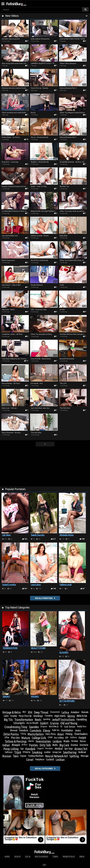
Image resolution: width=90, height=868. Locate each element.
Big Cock (64, 745)
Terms (55, 857)
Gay (22, 749)
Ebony (47, 731)
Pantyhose (40, 759)
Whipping (26, 752)
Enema (74, 745)
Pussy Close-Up (25, 716)
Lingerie (40, 748)
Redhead (82, 752)
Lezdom (57, 742)
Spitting (74, 756)
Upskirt (44, 723)
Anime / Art (81, 749)
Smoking (37, 752)
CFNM (50, 737)
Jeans (78, 730)
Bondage (75, 741)
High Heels (60, 716)
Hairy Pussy (50, 734)
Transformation (24, 720)
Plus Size (15, 738)
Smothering (70, 752)
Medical (59, 749)
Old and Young (69, 723)
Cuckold (50, 760)
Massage (85, 756)
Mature (26, 738)
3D (61, 726)
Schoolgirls (19, 723)
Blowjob (16, 745)
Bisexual (14, 730)
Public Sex (56, 730)
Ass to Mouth (32, 723)
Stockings (38, 716)
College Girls (39, 738)
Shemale (85, 712)
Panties (33, 745)
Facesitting (82, 720)
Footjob (82, 738)
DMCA (82, 857)
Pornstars (49, 748)
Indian (6, 745)
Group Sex (57, 752)
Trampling (49, 716)
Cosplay (14, 716)
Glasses (31, 741)
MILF (24, 712)
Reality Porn (82, 726)
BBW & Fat (82, 716)
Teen (16, 756)
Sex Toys (68, 749)
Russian (7, 756)
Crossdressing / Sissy (16, 727)
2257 (44, 865)
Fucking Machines (36, 756)
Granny (54, 723)
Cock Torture (70, 727)
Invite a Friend (41, 857)
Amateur (75, 712)
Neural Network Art (56, 756)
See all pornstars (44, 598)
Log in (28, 857)
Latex (6, 716)
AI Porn (24, 745)
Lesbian (60, 760)
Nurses (83, 741)
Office (7, 737)
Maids (66, 741)
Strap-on (44, 726)
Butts (55, 745)
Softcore (9, 752)
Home (7, 857)
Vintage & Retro (12, 712)
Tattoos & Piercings (16, 741)
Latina (65, 712)
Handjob (30, 749)
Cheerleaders (81, 734)
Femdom (23, 730)
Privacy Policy (69, 857)
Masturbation (36, 734)
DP (67, 738)
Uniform (73, 737)
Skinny (71, 716)
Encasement (55, 712)
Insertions (84, 745)
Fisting (23, 734)
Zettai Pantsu (11, 734)
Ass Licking (59, 738)
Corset (30, 760)
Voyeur (23, 756)
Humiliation (67, 730)
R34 (30, 712)
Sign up (17, 857)
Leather (47, 752)
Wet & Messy (54, 726)
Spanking (47, 719)
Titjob (18, 752)
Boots (38, 720)
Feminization (43, 741)
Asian (61, 734)
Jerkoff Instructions (63, 720)
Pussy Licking (11, 749)
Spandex (34, 727)
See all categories (44, 769)
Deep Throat (41, 712)
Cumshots (35, 731)
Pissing (69, 734)
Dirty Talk (45, 745)
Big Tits (8, 720)
